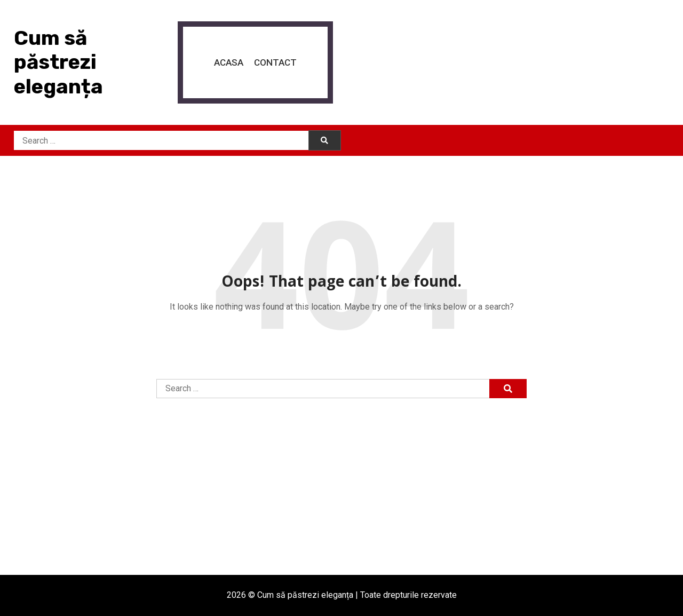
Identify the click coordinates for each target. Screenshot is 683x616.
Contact (275, 62)
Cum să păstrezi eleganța (58, 62)
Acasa (229, 62)
